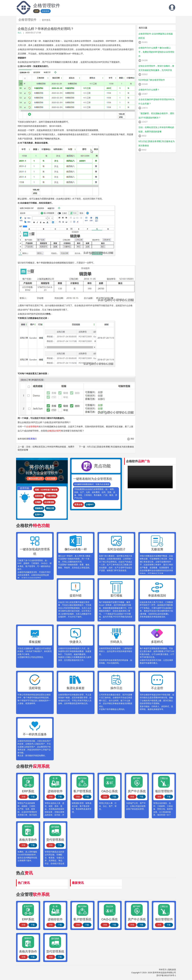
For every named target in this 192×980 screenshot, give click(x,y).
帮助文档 (50, 508)
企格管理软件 (27, 20)
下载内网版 (51, 496)
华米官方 (163, 970)
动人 (20, 33)
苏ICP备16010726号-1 (166, 975)
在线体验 (39, 496)
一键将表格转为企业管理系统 (93, 479)
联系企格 (78, 505)
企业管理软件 (32, 427)
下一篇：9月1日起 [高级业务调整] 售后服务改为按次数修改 (106, 447)
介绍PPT (90, 505)
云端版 (38, 502)
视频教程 (39, 508)
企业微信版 (49, 502)
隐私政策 (172, 970)
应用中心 (39, 515)
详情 (23, 797)
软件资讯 (46, 20)
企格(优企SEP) (54, 431)
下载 (33, 797)
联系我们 (32, 439)
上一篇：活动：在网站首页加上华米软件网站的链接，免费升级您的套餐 (46, 448)
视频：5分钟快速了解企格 (46, 490)
